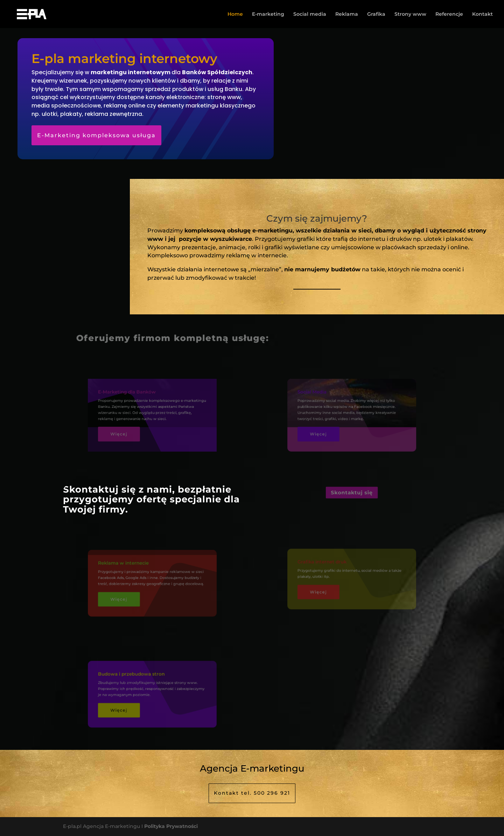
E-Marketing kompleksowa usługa (96, 135)
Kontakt (482, 14)
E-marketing (268, 14)
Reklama (347, 14)
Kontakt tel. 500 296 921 (252, 793)
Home (235, 14)
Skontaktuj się (352, 493)
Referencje (449, 14)
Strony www (410, 14)
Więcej (126, 430)
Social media (310, 14)
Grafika (376, 14)
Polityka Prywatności (171, 826)
